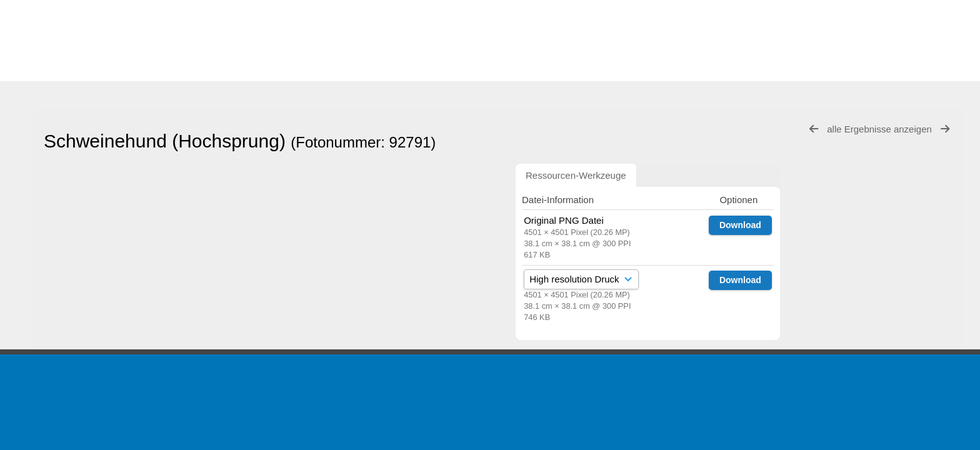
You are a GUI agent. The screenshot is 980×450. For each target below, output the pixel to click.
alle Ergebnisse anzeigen (881, 129)
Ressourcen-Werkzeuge (576, 175)
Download (740, 225)
